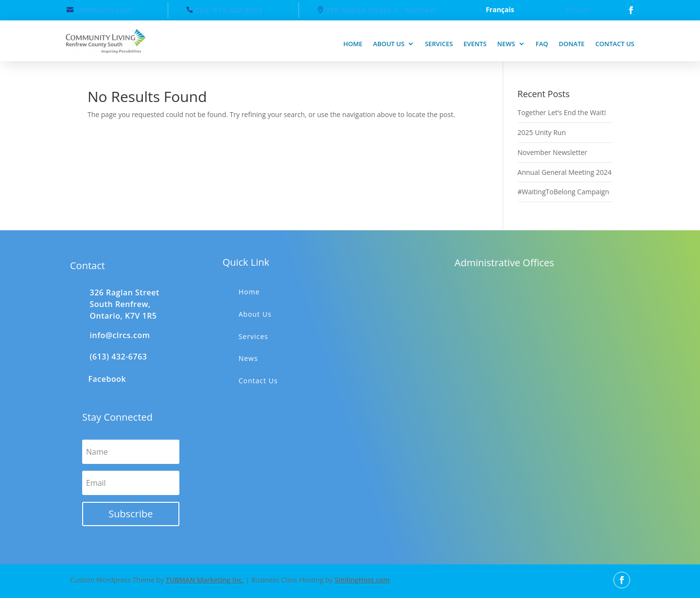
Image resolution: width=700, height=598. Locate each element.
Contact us (615, 44)
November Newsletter (552, 152)
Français (500, 10)
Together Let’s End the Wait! (562, 112)
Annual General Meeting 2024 (565, 172)
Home (353, 44)
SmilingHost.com (362, 580)
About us (389, 44)
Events (475, 44)
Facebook (107, 379)
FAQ (542, 44)
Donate (577, 10)
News (506, 44)
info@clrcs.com (104, 10)
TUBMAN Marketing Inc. (205, 580)
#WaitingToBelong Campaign (563, 192)
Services (439, 44)
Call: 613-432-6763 (229, 10)
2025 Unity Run (542, 132)
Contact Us (258, 381)
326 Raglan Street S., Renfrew (381, 10)
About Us (255, 314)
